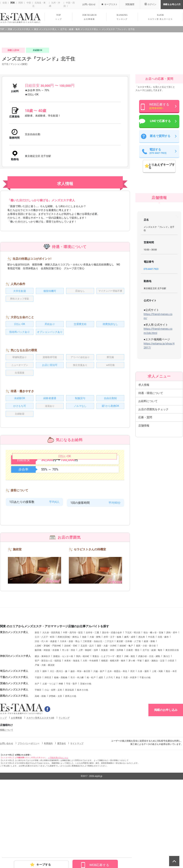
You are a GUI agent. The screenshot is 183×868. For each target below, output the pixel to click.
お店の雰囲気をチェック (153, 483)
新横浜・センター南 (63, 730)
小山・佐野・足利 (53, 764)
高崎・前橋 (40, 770)
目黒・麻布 (163, 711)
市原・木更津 (130, 751)
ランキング (64, 792)
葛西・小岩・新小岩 (146, 719)
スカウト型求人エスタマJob (40, 792)
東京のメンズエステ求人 (14, 706)
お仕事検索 (16, 792)
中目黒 (151, 711)
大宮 (37, 745)
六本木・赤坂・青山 (70, 715)
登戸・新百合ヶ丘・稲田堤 (48, 734)
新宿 (37, 706)
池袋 (84, 711)
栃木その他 (83, 764)
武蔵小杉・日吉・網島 (149, 730)
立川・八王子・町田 (45, 711)
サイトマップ (77, 817)
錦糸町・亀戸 (126, 719)
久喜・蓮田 (143, 745)
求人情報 (144, 459)
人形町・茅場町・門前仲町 (48, 719)
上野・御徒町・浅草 (88, 724)
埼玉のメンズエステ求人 (14, 745)
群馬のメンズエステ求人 (14, 770)
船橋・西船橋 (61, 751)
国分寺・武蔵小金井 (112, 706)
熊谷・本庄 (171, 745)
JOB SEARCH (89, 17)
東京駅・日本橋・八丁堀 (129, 715)
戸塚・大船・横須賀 (45, 739)
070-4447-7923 (151, 343)
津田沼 (48, 751)
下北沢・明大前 (133, 706)
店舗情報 (144, 499)
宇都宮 (38, 764)
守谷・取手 (72, 757)
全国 (4, 3)
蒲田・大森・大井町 (107, 719)
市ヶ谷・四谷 (69, 724)
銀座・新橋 (149, 715)
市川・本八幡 (77, 751)
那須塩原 (70, 764)
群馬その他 (71, 770)
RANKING (122, 17)
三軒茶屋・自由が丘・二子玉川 (98, 715)
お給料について (148, 475)
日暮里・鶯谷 (133, 724)
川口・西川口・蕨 (59, 745)
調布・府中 (172, 706)
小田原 (171, 734)
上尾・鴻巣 (157, 745)
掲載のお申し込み (166, 784)
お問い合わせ (7, 817)
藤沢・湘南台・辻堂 (155, 734)
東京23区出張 (172, 724)
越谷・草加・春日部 (80, 745)
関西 (20, 3)
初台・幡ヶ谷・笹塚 (153, 706)
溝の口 (167, 730)
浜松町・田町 (71, 719)
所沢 (132, 745)
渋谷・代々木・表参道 (46, 715)
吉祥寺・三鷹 (92, 706)
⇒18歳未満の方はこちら (58, 831)
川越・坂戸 (99, 745)
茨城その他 (86, 757)
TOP (58, 17)
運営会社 (61, 817)
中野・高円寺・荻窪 (73, 706)
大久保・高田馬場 (51, 706)
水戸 (37, 757)
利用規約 (48, 817)
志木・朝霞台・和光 (117, 745)
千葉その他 (145, 751)
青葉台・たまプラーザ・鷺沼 (107, 730)
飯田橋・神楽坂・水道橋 (47, 724)
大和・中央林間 (90, 734)
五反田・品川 (87, 719)
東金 (118, 751)
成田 (101, 751)
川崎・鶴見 (130, 730)
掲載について (7, 804)
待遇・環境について (151, 467)
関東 (12, 3)
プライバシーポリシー (29, 817)
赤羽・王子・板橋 (112, 711)
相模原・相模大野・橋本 (113, 734)
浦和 (44, 745)
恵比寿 (142, 711)
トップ (3, 792)
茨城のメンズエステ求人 (14, 757)
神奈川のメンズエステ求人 (15, 730)
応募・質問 (145, 491)
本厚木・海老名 (72, 734)
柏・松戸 (91, 751)
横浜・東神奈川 (42, 730)
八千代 (109, 751)
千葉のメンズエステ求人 (14, 751)
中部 (28, 3)
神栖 (61, 757)
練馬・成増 (130, 711)
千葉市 (38, 751)
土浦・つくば (49, 757)
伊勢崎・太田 (55, 770)
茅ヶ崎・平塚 (135, 734)
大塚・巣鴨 (95, 711)
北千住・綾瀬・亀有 (152, 724)
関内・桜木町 (83, 730)
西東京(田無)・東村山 (68, 711)
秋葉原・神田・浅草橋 (112, 724)
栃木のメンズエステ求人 (14, 763)
